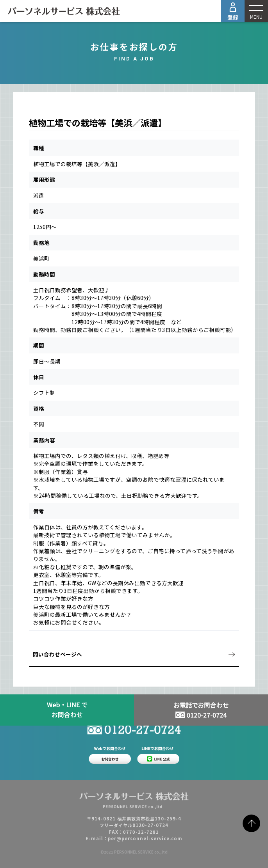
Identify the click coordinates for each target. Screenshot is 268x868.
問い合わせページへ (57, 654)
